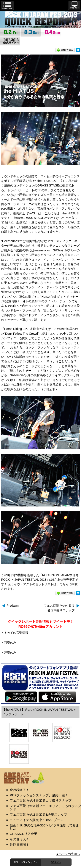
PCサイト (56, 862)
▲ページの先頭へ (68, 854)
